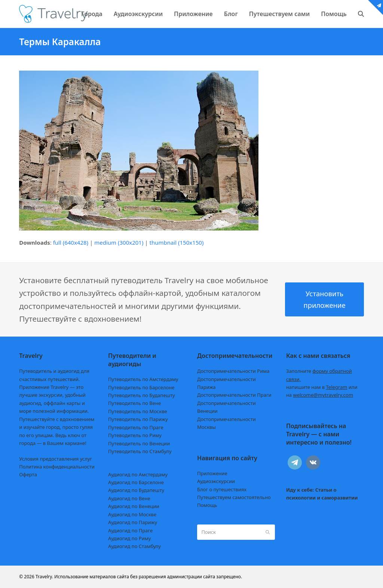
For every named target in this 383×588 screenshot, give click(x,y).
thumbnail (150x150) (176, 242)
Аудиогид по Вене (129, 498)
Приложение (212, 473)
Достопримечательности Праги (234, 395)
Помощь (207, 505)
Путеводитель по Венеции (139, 443)
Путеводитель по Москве (138, 411)
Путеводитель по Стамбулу (140, 451)
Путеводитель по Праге (136, 427)
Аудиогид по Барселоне (136, 482)
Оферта (28, 474)
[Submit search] (268, 532)
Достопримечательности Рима (233, 371)
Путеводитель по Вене (134, 403)
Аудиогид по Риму (129, 538)
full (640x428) (71, 242)
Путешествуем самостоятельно (234, 497)
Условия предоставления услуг (56, 459)
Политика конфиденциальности (57, 467)
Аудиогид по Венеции (134, 506)
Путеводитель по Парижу (138, 419)
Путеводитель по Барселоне (141, 387)
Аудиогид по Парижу (133, 522)
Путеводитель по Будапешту (142, 395)
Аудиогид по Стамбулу (134, 546)
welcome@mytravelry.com (323, 395)
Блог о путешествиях (222, 489)
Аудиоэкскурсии (216, 481)
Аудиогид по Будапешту (136, 490)
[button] (361, 14)
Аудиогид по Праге (130, 530)
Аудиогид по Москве (132, 514)
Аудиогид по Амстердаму (138, 474)
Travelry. (44, 577)
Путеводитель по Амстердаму (143, 379)
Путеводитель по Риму (135, 435)
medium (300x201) (119, 242)
